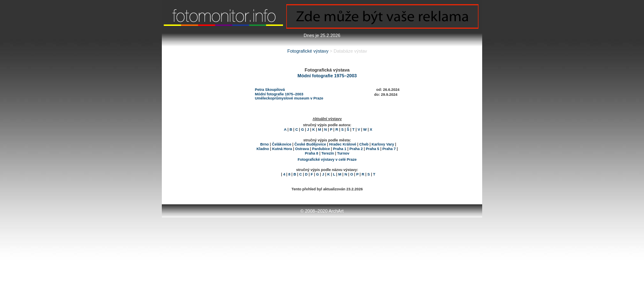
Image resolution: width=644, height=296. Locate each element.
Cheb (364, 144)
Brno (265, 144)
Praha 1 (340, 149)
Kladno (263, 149)
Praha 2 (356, 149)
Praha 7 (389, 149)
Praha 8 (312, 153)
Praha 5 (373, 149)
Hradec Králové (343, 144)
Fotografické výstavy (308, 51)
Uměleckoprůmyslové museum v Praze (289, 98)
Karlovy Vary (383, 144)
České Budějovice (310, 144)
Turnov (343, 153)
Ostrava (302, 149)
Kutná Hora (282, 149)
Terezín (328, 153)
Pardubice (321, 149)
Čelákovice (282, 144)
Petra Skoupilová (270, 90)
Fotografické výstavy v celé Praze (327, 160)
